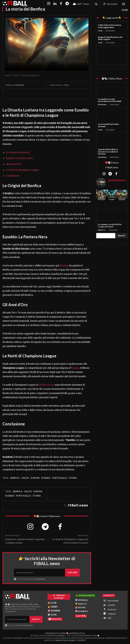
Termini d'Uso (61, 640)
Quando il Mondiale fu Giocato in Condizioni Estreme (108, 152)
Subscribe (72, 572)
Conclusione (13, 176)
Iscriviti (36, 619)
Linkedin (111, 605)
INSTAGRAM (113, 600)
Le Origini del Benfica (18, 152)
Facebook (112, 609)
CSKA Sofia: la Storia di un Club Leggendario (110, 26)
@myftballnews (117, 180)
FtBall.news (78, 505)
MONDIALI (102, 105)
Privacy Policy (40, 579)
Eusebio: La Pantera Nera (20, 158)
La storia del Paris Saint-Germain (109, 125)
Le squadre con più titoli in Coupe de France (110, 225)
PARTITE (102, 230)
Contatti (81, 640)
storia (73, 478)
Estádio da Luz (46, 385)
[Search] (121, 235)
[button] (96, 4)
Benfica (15, 478)
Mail (109, 618)
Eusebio (64, 266)
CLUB (125, 10)
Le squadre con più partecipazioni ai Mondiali (109, 100)
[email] (40, 573)
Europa (75, 368)
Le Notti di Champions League (22, 170)
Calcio (25, 478)
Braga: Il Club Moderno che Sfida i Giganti (110, 38)
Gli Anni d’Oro (14, 164)
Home (8, 75)
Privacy (72, 640)
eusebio (46, 478)
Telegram (112, 614)
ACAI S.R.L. (61, 635)
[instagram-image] (101, 195)
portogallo (60, 478)
